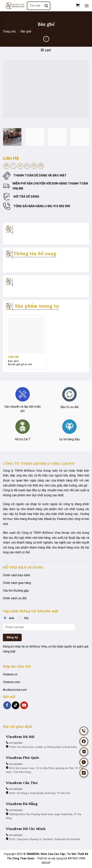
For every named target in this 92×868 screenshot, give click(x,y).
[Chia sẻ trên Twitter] (20, 166)
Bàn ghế (26, 31)
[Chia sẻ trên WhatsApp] (6, 166)
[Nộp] (46, 6)
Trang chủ (9, 31)
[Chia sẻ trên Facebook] (13, 166)
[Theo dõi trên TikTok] (16, 705)
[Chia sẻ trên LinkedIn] (41, 166)
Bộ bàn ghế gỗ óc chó (20, 364)
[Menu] (87, 6)
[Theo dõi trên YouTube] (24, 705)
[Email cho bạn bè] (27, 166)
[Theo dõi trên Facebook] (7, 705)
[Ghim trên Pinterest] (34, 166)
